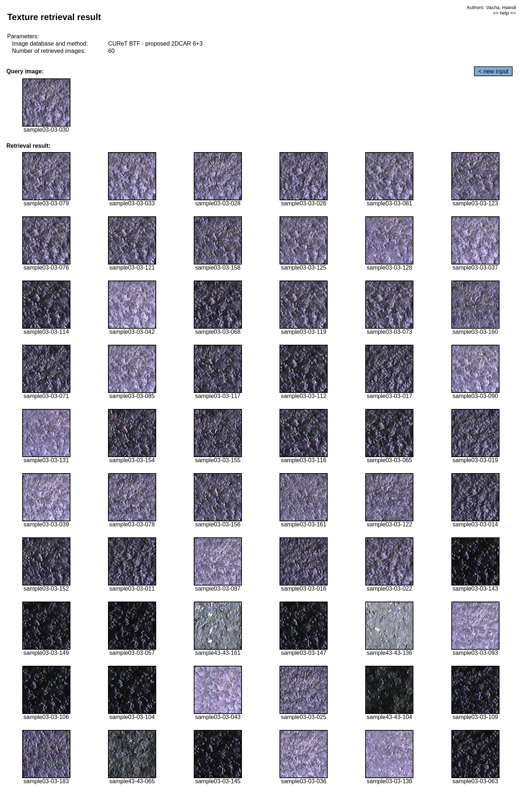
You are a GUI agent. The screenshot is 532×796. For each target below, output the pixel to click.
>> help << (504, 13)
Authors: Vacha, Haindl (491, 7)
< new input (493, 71)
